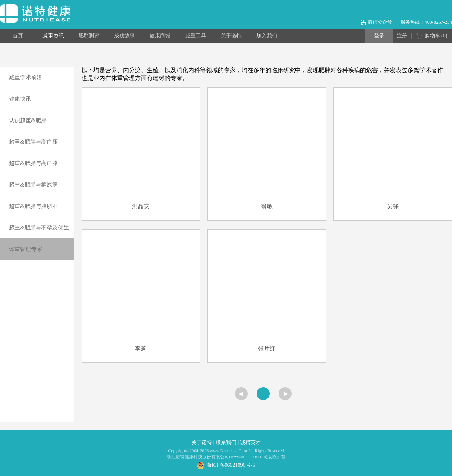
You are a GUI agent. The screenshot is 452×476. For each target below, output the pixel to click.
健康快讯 (20, 99)
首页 (18, 36)
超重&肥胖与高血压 (33, 142)
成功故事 (124, 36)
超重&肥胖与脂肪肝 (33, 206)
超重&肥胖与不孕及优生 (39, 228)
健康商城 (160, 36)
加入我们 (267, 36)
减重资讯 (53, 36)
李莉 (141, 348)
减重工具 (196, 36)
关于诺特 (231, 36)
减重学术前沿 (26, 77)
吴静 (393, 206)
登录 (379, 36)
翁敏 (267, 206)
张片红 (267, 348)
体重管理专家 (26, 249)
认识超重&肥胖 (28, 120)
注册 (402, 36)
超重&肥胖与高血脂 (33, 163)
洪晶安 (141, 206)
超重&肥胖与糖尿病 (33, 185)
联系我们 (226, 443)
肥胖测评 (89, 36)
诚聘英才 (250, 443)
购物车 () (432, 36)
